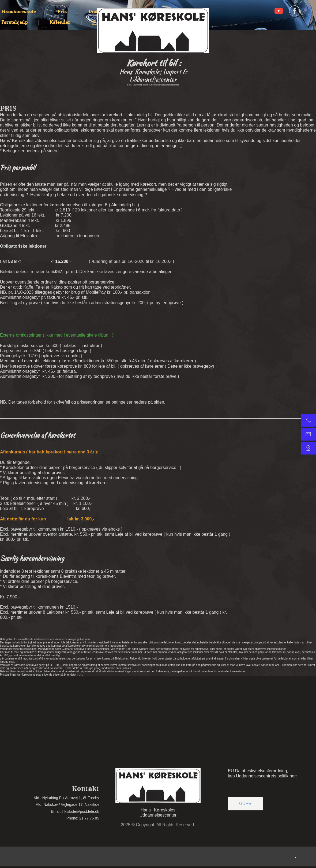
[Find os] (308, 448)
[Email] (308, 434)
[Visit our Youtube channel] (279, 11)
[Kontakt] (308, 420)
